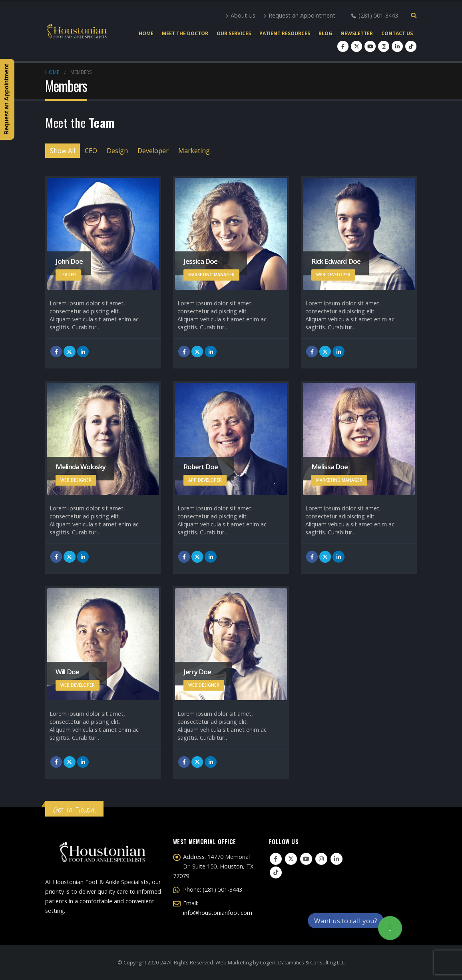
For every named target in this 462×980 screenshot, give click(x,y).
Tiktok (276, 872)
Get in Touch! (74, 810)
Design (117, 151)
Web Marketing (234, 962)
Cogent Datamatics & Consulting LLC (302, 962)
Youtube (306, 859)
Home (146, 33)
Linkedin (337, 859)
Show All (63, 151)
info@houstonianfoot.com (218, 913)
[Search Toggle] (413, 16)
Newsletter (357, 33)
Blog (325, 33)
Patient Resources (285, 33)
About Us (240, 15)
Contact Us (397, 33)
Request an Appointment (299, 15)
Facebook (56, 352)
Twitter (69, 352)
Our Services (234, 33)
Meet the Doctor (185, 33)
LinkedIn (83, 352)
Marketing (194, 151)
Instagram (321, 859)
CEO (91, 151)
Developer (153, 151)
